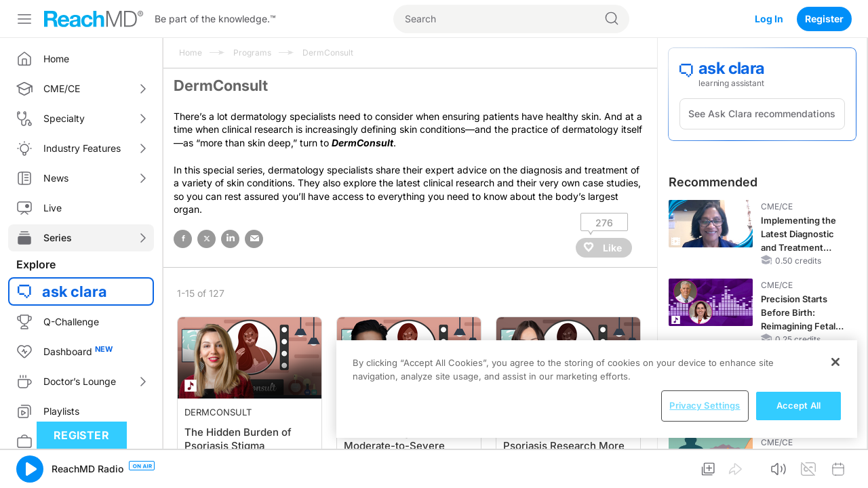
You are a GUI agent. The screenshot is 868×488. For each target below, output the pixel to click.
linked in (230, 239)
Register (824, 19)
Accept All (798, 405)
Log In (769, 19)
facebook (183, 239)
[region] (597, 389)
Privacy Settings (705, 405)
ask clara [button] (75, 291)
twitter (206, 239)
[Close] (835, 362)
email (254, 239)
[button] (30, 469)
